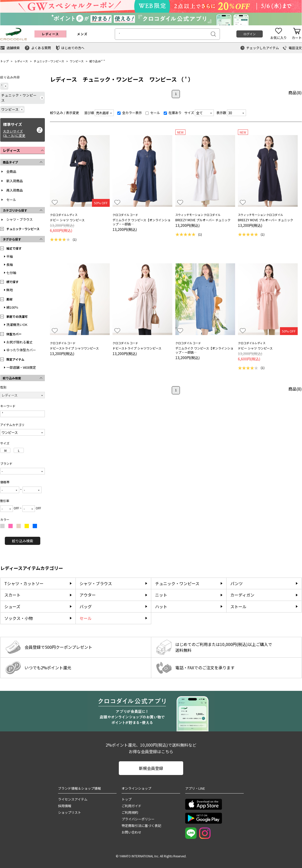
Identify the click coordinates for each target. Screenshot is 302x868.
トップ (4, 61)
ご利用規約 (130, 812)
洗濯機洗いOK (17, 325)
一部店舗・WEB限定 (21, 367)
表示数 (221, 113)
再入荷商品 (15, 190)
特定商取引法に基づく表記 (141, 826)
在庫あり (173, 113)
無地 (10, 290)
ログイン (250, 34)
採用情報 (65, 806)
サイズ (189, 113)
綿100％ (12, 307)
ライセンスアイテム (73, 799)
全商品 (11, 171)
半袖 (10, 256)
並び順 (89, 113)
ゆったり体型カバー (21, 350)
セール (11, 200)
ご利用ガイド (131, 806)
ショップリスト (70, 812)
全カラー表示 (130, 113)
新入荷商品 (15, 181)
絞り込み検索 (23, 541)
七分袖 (11, 273)
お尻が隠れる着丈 (20, 342)
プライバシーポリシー (138, 819)
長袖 (10, 264)
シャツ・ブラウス (20, 219)
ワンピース (77, 61)
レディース (21, 61)
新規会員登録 (151, 768)
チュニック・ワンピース (49, 61)
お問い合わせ (131, 832)
